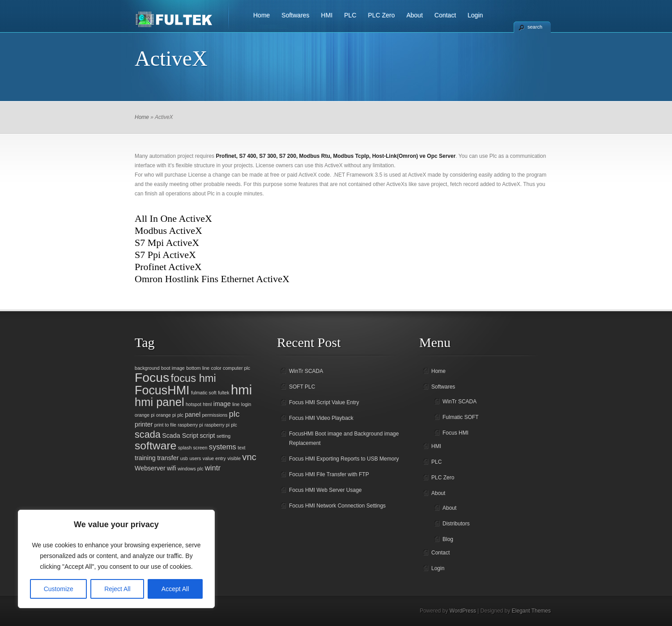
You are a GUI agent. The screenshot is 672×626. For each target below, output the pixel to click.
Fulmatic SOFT (461, 417)
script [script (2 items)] (207, 436)
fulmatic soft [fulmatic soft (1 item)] (204, 393)
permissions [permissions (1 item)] (215, 415)
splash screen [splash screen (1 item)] (193, 448)
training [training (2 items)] (145, 458)
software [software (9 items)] (155, 446)
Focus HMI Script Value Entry (324, 402)
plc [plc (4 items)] (234, 414)
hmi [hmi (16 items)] (241, 390)
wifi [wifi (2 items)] (172, 468)
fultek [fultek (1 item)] (223, 393)
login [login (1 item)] (246, 404)
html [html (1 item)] (207, 404)
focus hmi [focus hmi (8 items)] (193, 378)
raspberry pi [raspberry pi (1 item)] (190, 425)
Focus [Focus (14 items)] (152, 377)
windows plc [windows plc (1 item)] (190, 469)
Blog (448, 539)
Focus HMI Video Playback (321, 418)
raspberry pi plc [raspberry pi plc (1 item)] (221, 425)
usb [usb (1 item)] (184, 458)
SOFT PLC (302, 387)
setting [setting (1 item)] (223, 436)
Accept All (175, 589)
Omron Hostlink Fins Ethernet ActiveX (212, 279)
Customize (59, 589)
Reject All (117, 589)
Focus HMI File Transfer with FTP (329, 474)
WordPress (463, 611)
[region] (116, 559)
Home (262, 15)
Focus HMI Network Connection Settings (337, 506)
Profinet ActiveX (168, 267)
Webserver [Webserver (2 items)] (150, 468)
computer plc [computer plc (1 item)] (236, 368)
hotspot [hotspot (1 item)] (194, 404)
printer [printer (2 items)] (144, 424)
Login (475, 15)
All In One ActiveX (173, 218)
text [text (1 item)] (241, 448)
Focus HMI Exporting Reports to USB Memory (344, 459)
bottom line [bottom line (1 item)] (198, 368)
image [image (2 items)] (222, 404)
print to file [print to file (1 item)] (165, 425)
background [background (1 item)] (147, 368)
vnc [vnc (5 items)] (249, 457)
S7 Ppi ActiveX (165, 255)
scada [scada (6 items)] (148, 434)
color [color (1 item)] (216, 368)
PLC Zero (382, 15)
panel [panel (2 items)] (193, 415)
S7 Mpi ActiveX (167, 243)
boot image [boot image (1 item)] (173, 368)
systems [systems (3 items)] (223, 447)
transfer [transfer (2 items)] (168, 458)
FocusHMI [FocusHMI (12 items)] (162, 390)
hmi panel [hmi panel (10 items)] (159, 402)
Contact (445, 15)
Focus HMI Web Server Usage (325, 490)
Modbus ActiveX (168, 231)
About (415, 15)
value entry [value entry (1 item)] (214, 458)
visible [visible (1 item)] (234, 458)
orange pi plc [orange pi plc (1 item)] (170, 415)
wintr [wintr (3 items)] (213, 468)
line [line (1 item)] (236, 404)
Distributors (456, 524)
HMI (327, 15)
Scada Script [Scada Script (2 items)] (180, 436)
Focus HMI (455, 433)
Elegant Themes (531, 611)
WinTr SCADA (306, 371)
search (535, 27)
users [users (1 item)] (195, 458)
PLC (350, 15)
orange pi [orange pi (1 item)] (145, 415)
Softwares (295, 15)
